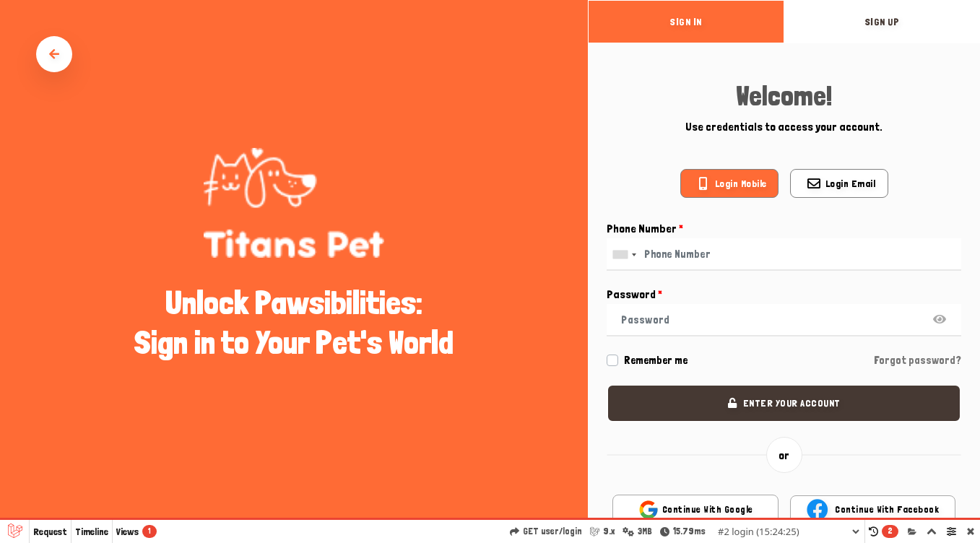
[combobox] (624, 255)
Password (634, 294)
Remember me (656, 360)
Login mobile (741, 183)
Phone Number (645, 229)
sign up (883, 22)
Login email (851, 183)
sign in (686, 22)
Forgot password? (918, 360)
